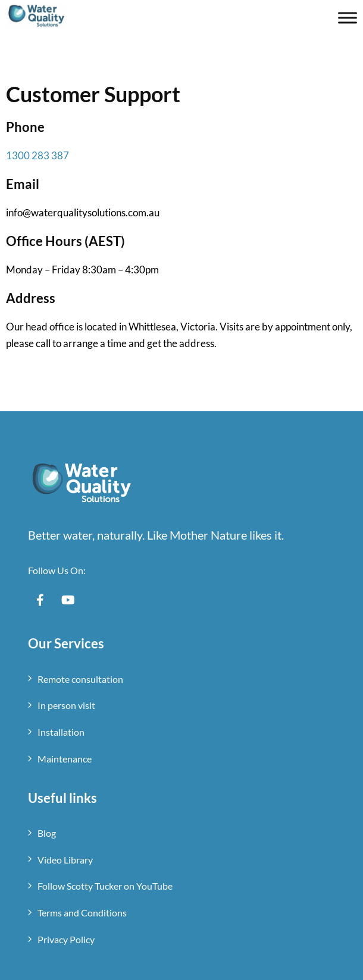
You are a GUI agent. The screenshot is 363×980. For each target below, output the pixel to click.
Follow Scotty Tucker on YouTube (105, 886)
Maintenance (65, 759)
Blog (47, 833)
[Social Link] (40, 600)
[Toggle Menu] (348, 18)
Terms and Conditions (82, 913)
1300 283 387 (37, 155)
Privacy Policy (66, 939)
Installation (61, 732)
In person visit (66, 705)
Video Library (65, 860)
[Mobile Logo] (36, 13)
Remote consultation (80, 679)
